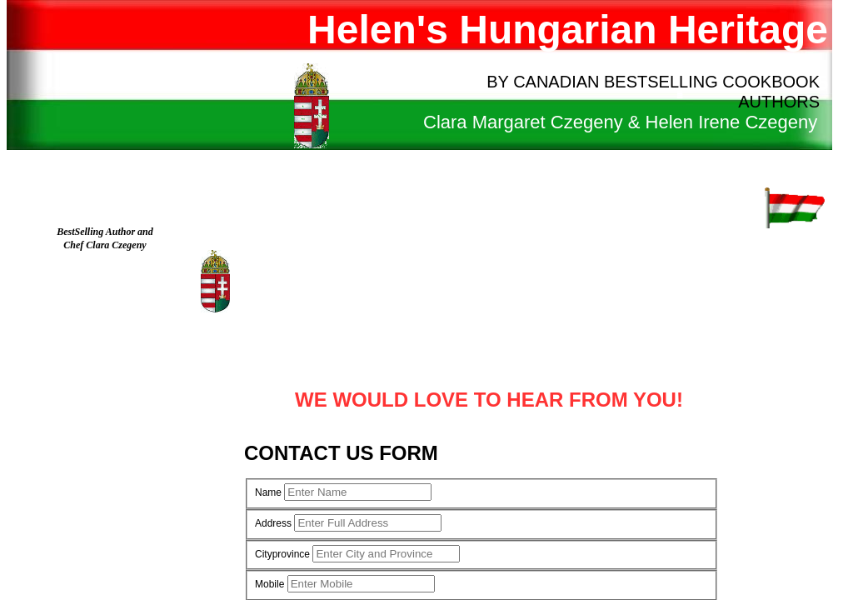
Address (273, 523)
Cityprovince (282, 554)
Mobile (269, 584)
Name (268, 492)
